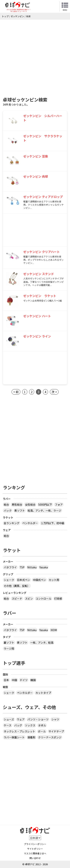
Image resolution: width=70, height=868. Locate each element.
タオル (42, 725)
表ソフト (20, 511)
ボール (42, 731)
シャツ (55, 719)
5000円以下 (45, 505)
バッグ (18, 725)
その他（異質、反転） (17, 586)
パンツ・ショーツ (38, 719)
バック (8, 511)
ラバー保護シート (14, 737)
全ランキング (12, 523)
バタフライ (10, 567)
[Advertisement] (35, 57)
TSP (22, 567)
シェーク (9, 580)
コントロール (43, 599)
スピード (17, 599)
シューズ (9, 719)
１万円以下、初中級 (52, 523)
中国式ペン (39, 580)
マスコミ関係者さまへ (35, 853)
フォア (59, 505)
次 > (54, 392)
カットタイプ (43, 693)
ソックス (30, 725)
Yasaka (44, 567)
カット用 (54, 580)
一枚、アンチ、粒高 (42, 643)
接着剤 (31, 737)
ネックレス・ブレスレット (19, 731)
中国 (14, 680)
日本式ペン (24, 580)
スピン (29, 599)
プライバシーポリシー (35, 844)
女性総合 (30, 505)
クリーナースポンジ (50, 737)
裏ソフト (9, 643)
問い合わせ (35, 858)
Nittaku (32, 567)
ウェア (21, 719)
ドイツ (24, 680)
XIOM (54, 630)
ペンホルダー (30, 523)
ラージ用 (9, 649)
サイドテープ (56, 731)
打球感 (58, 599)
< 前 (16, 392)
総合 (6, 505)
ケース (8, 725)
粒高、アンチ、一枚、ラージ (44, 511)
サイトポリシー (35, 849)
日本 (6, 680)
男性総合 (17, 505)
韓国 (33, 680)
